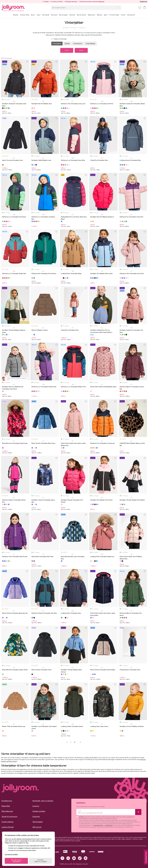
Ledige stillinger (8, 827)
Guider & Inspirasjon (9, 817)
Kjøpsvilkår (6, 806)
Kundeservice (143, 1)
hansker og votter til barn (9, 761)
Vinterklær (73, 28)
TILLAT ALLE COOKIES (16, 861)
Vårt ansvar (37, 827)
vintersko (143, 760)
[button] (140, 8)
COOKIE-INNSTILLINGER (41, 861)
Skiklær (67, 44)
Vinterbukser (78, 44)
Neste (80, 742)
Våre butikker (38, 822)
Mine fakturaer (7, 811)
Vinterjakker (82, 28)
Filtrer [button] (67, 50)
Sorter (81, 50)
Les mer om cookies (11, 854)
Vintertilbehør (90, 44)
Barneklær (66, 28)
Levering (36, 806)
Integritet (36, 817)
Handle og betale (39, 811)
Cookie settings (8, 822)
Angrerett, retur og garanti (43, 801)
